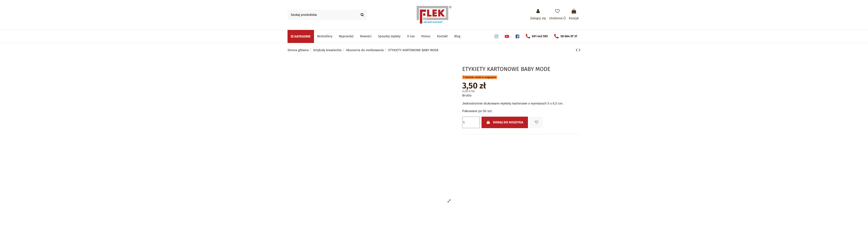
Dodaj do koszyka (505, 122)
